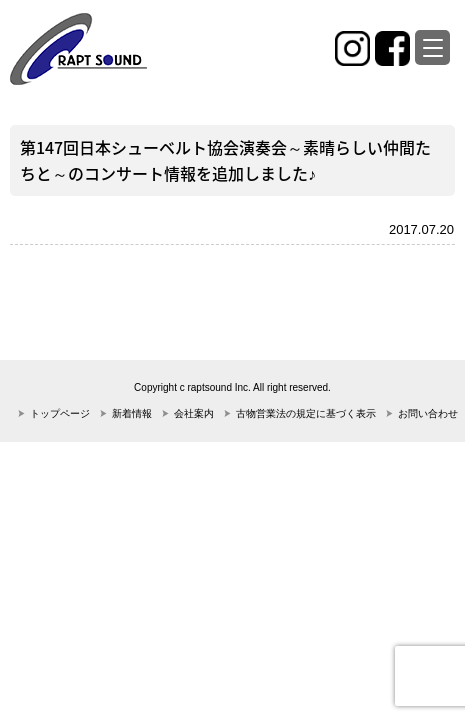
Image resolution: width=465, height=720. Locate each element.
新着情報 (132, 413)
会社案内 (194, 413)
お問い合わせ (428, 413)
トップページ (60, 413)
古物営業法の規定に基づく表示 (306, 413)
